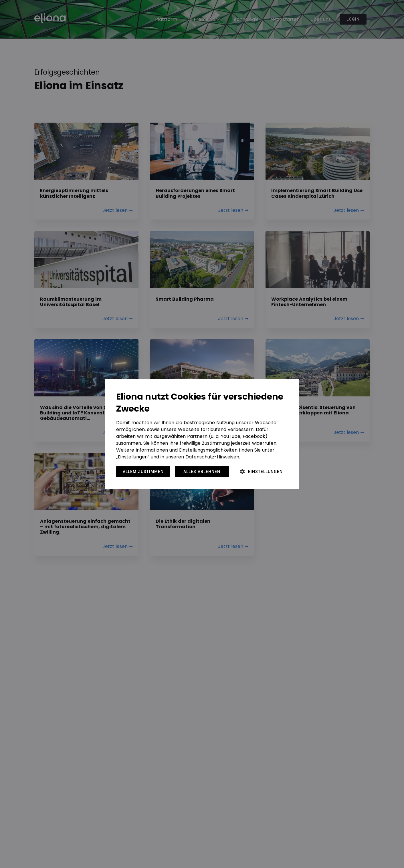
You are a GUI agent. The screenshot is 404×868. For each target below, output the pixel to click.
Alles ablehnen (202, 472)
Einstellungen (265, 472)
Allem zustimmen (143, 472)
